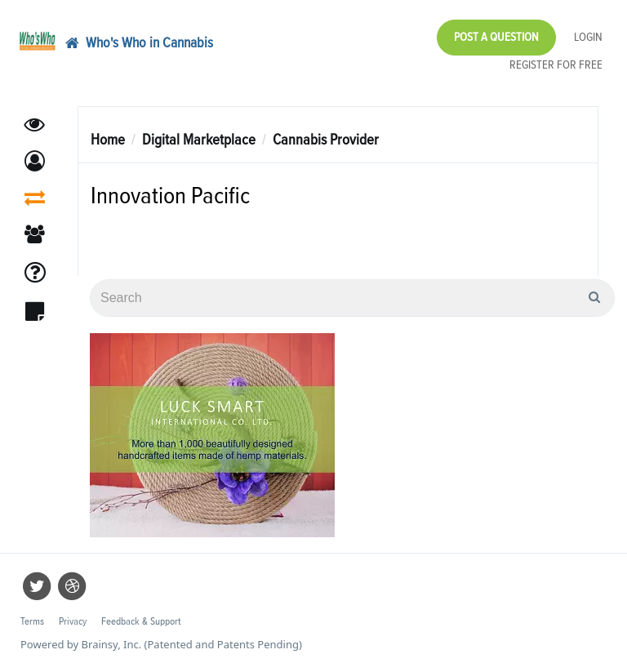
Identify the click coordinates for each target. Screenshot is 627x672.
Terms (32, 622)
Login (588, 37)
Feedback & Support (141, 622)
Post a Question (496, 37)
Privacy (73, 622)
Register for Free (556, 65)
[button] (35, 161)
